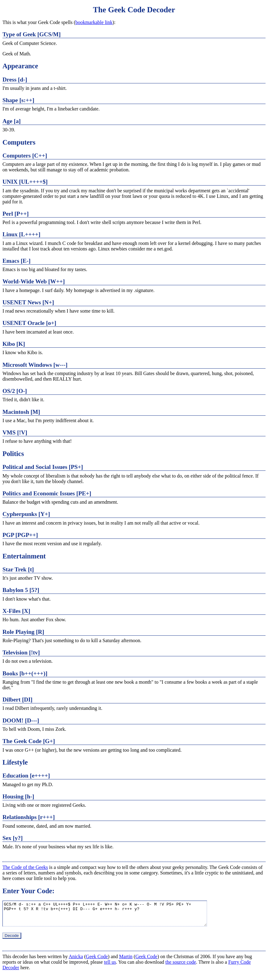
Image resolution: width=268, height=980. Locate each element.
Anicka (76, 961)
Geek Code (97, 961)
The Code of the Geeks (25, 867)
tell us (110, 967)
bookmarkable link (94, 22)
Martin (126, 961)
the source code (181, 967)
